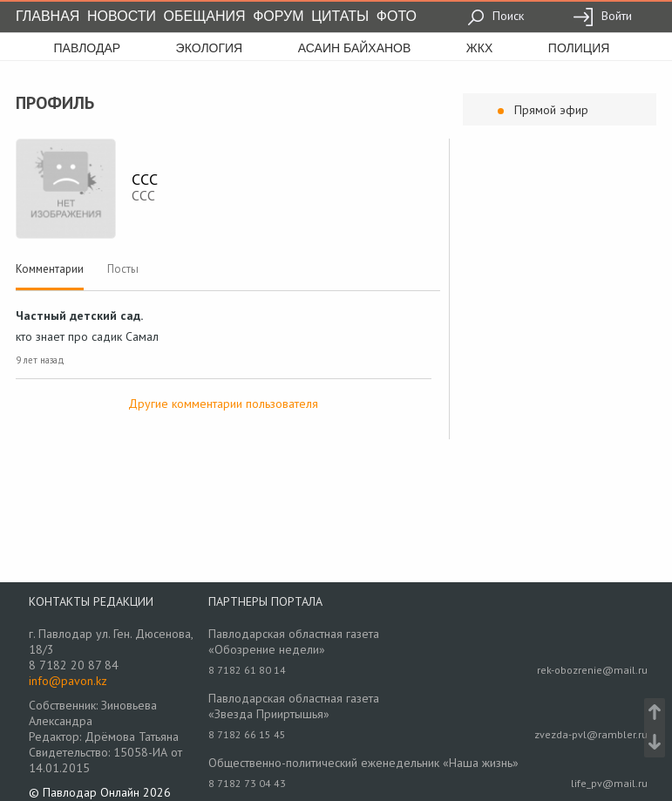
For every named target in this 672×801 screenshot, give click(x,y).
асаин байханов (355, 48)
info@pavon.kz (68, 681)
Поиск (496, 16)
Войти (602, 16)
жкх (479, 48)
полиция (579, 48)
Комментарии (50, 269)
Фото (397, 16)
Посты (123, 269)
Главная (48, 16)
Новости (122, 16)
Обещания (205, 16)
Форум (278, 16)
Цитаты (340, 16)
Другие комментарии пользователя (223, 404)
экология (210, 48)
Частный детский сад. (79, 316)
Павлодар (88, 48)
